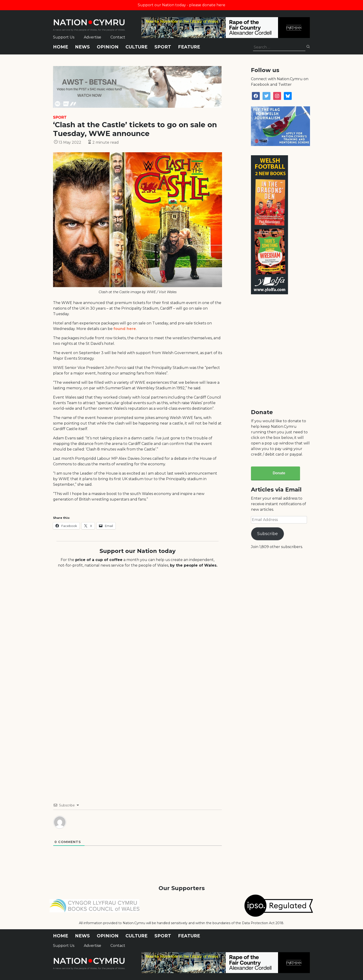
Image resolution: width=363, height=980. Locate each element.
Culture (136, 47)
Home (61, 47)
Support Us (64, 37)
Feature (189, 47)
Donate (279, 473)
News (82, 47)
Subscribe (268, 534)
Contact (118, 37)
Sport (163, 47)
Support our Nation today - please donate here (181, 5)
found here (125, 329)
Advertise (92, 37)
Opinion (108, 47)
